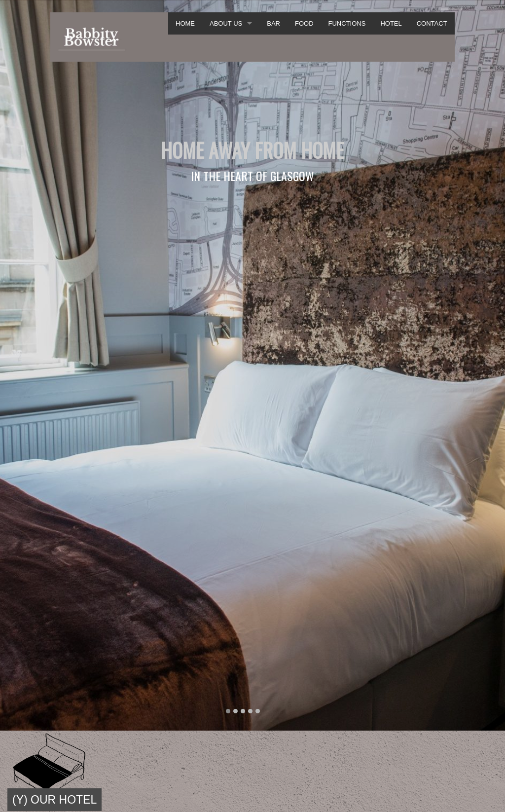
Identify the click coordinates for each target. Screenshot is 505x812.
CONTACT (432, 23)
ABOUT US (226, 23)
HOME (185, 23)
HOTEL (391, 23)
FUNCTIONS (347, 23)
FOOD (304, 23)
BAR (273, 23)
